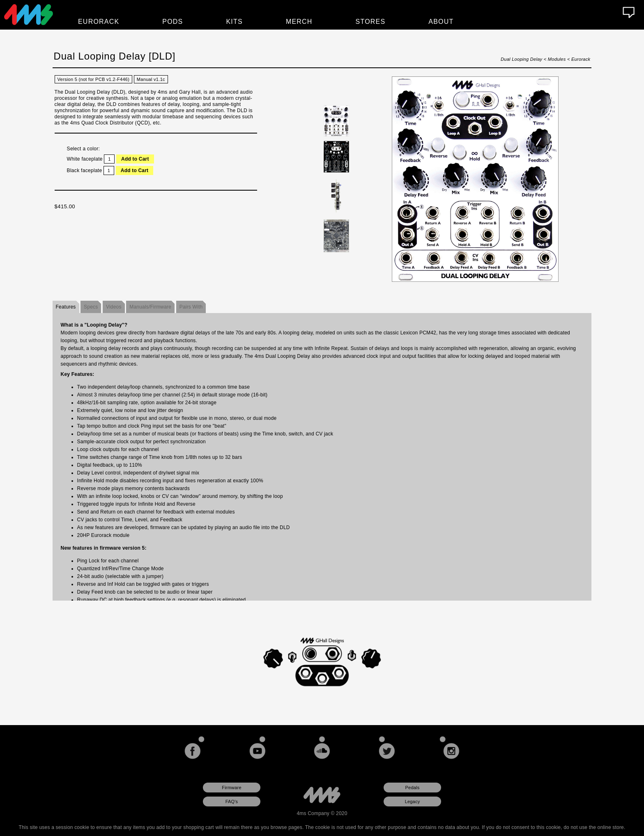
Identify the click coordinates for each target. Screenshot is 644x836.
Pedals (413, 788)
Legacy (413, 801)
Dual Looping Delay (521, 59)
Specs (91, 307)
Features (66, 307)
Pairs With (191, 307)
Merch (299, 22)
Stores (371, 22)
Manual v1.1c (151, 79)
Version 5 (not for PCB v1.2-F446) (94, 79)
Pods (172, 22)
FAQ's (232, 801)
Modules (557, 59)
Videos (114, 307)
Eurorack (581, 59)
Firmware (231, 788)
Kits (235, 22)
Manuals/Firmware (150, 307)
